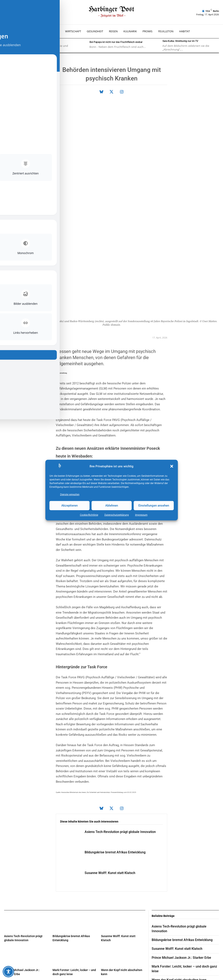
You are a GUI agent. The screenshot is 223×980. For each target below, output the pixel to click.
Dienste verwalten (70, 494)
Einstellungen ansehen (154, 506)
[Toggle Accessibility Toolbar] (8, 972)
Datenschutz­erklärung (117, 515)
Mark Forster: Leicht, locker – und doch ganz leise (184, 866)
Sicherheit (77, 373)
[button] (172, 466)
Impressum (141, 515)
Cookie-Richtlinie (89, 515)
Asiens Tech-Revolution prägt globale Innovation (183, 833)
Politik (148, 388)
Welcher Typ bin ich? (28, 41)
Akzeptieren (69, 506)
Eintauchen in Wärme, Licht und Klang (176, 883)
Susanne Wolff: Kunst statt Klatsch (116, 779)
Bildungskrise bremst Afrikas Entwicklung (122, 758)
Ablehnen (112, 506)
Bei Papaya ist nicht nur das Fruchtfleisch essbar (116, 42)
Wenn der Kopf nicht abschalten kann (176, 875)
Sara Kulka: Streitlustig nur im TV (180, 41)
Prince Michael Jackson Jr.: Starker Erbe (178, 858)
